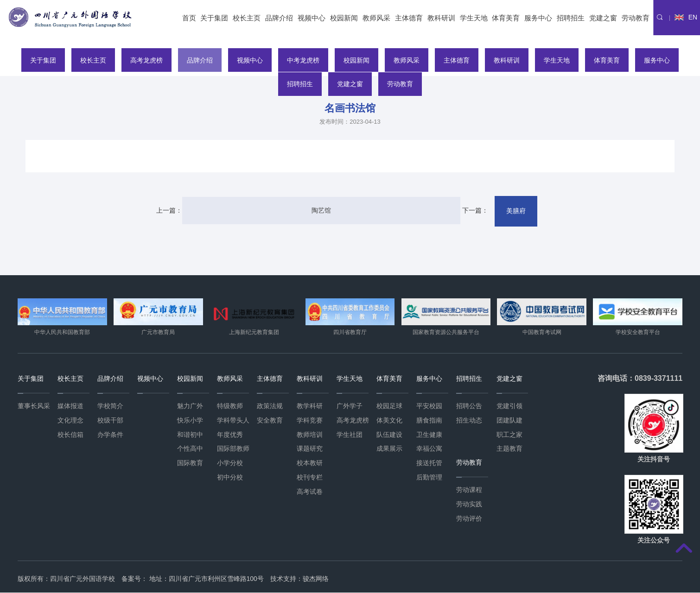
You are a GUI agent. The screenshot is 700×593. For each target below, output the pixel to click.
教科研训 (441, 18)
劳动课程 (469, 490)
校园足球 (389, 406)
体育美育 (506, 18)
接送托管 (429, 463)
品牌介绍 (279, 18)
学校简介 (110, 406)
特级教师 (230, 406)
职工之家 (509, 435)
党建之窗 (603, 18)
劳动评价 (469, 519)
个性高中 (190, 449)
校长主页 (247, 18)
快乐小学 (190, 421)
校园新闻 (344, 18)
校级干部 (110, 421)
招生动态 (469, 421)
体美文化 (389, 421)
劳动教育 (636, 18)
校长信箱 (70, 435)
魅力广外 (190, 406)
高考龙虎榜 (143, 60)
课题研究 (310, 449)
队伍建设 (389, 435)
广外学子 (350, 406)
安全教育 (270, 421)
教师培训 (310, 435)
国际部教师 (233, 449)
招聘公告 (469, 406)
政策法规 (270, 406)
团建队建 (509, 421)
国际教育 (190, 463)
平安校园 (429, 406)
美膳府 (500, 211)
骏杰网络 (316, 579)
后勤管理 (429, 478)
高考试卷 (310, 492)
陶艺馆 (321, 211)
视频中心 (312, 18)
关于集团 (214, 18)
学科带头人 (233, 421)
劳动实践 (469, 505)
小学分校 (230, 463)
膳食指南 (429, 421)
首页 (189, 18)
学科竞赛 (310, 421)
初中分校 (230, 478)
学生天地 (474, 18)
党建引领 (509, 406)
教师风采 (376, 18)
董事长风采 (34, 406)
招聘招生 (571, 18)
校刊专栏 (310, 478)
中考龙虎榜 (302, 60)
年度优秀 (230, 435)
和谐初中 (190, 435)
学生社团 (350, 435)
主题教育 (509, 449)
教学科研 (310, 406)
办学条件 (110, 435)
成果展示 (389, 449)
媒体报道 (70, 406)
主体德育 (409, 18)
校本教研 (310, 463)
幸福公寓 (429, 449)
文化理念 (70, 421)
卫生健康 (429, 435)
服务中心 (538, 18)
